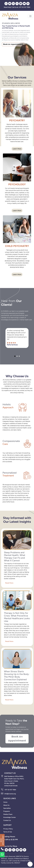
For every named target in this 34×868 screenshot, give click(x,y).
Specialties (7, 808)
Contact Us (7, 820)
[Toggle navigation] (30, 16)
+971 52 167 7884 (10, 790)
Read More (9, 583)
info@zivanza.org (10, 794)
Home (5, 802)
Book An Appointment (13, 44)
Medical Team (8, 814)
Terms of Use (8, 832)
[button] (15, 356)
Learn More (17, 149)
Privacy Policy (8, 829)
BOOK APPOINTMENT (2, 840)
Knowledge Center (10, 817)
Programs (7, 811)
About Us (6, 805)
